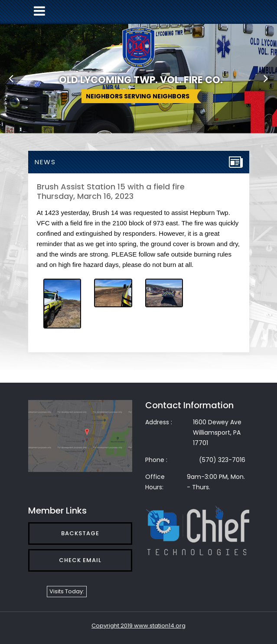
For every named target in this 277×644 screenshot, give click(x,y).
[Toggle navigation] (39, 11)
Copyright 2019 (113, 626)
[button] (11, 78)
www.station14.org (160, 626)
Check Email (80, 560)
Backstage (80, 533)
